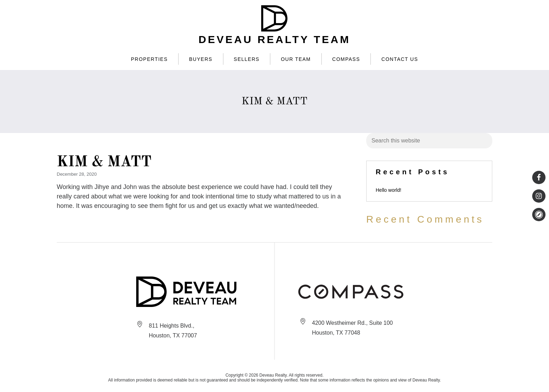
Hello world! (388, 190)
